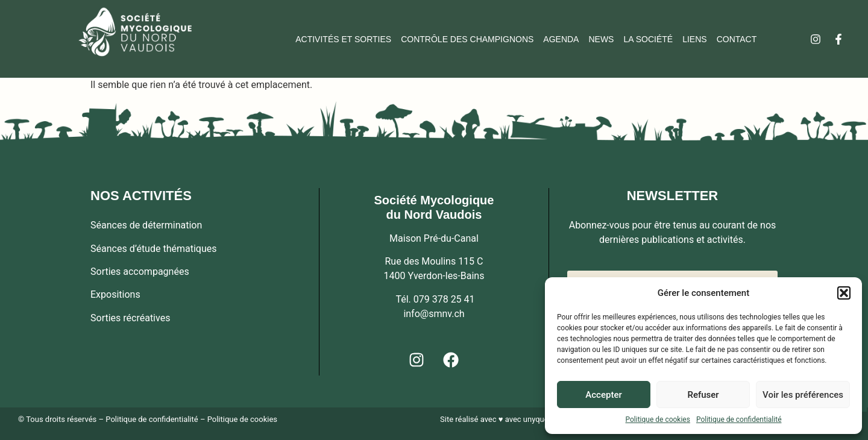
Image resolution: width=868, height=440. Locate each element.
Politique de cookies (658, 420)
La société (648, 39)
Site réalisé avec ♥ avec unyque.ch (499, 419)
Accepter (603, 395)
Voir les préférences (803, 395)
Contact (737, 39)
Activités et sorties (343, 39)
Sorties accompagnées (140, 272)
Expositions (115, 294)
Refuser (703, 395)
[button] (844, 293)
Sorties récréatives (130, 318)
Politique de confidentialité (739, 420)
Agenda (561, 39)
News (601, 39)
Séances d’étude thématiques (153, 249)
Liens (694, 39)
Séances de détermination (146, 225)
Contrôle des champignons (467, 39)
